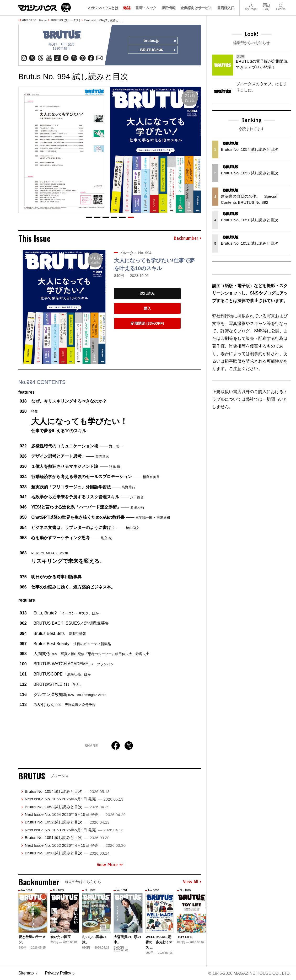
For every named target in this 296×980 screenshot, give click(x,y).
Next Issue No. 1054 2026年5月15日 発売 (75, 815)
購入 (147, 309)
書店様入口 (226, 8)
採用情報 (168, 8)
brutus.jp (160, 41)
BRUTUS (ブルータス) (66, 20)
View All (192, 882)
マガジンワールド (45, 7)
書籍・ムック (146, 8)
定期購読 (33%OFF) (147, 324)
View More (110, 865)
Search (281, 5)
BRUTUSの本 (158, 50)
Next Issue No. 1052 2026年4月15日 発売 (75, 845)
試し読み (147, 294)
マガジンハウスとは (103, 8)
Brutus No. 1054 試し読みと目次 (67, 792)
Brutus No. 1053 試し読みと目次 (67, 807)
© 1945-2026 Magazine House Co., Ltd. (249, 974)
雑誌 (127, 8)
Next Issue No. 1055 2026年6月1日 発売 (74, 799)
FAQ (266, 5)
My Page (251, 5)
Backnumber (187, 238)
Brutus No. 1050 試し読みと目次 (67, 853)
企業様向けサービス (196, 8)
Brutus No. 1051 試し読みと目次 (67, 838)
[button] (89, 217)
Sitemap (26, 974)
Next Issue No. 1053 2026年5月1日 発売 (74, 830)
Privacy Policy (58, 974)
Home (43, 20)
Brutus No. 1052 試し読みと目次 (67, 822)
